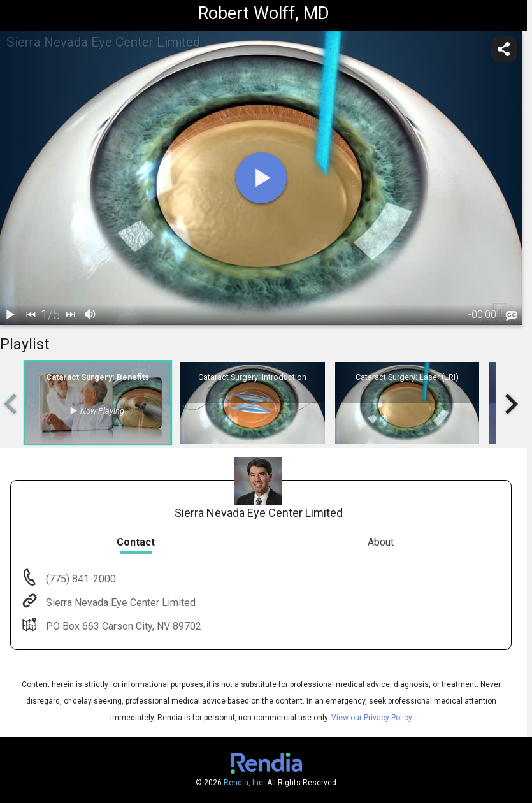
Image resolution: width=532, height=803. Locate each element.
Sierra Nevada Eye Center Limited (119, 603)
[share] (504, 49)
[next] (70, 315)
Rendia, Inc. (244, 783)
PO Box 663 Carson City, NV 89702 (122, 626)
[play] (261, 178)
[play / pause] (10, 315)
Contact (136, 542)
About (381, 542)
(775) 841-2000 (80, 579)
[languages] (512, 315)
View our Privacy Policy (372, 718)
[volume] (90, 315)
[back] (31, 315)
